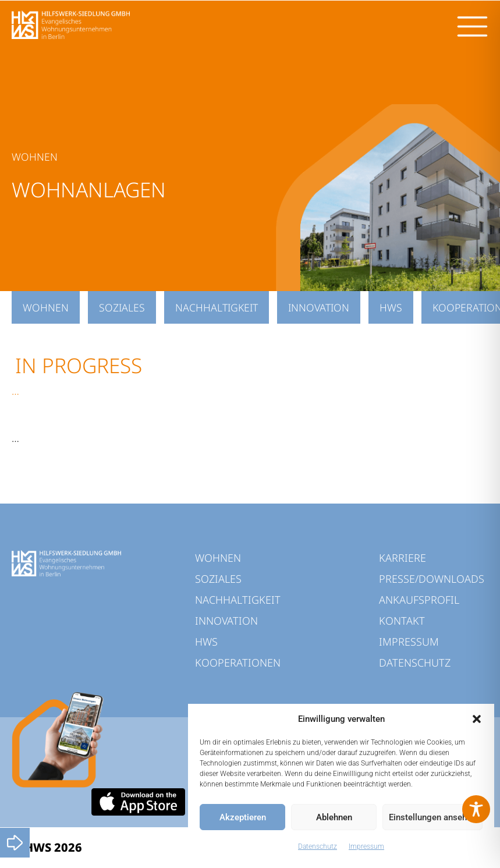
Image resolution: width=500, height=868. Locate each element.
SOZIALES (122, 307)
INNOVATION (319, 307)
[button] (477, 719)
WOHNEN (46, 307)
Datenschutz (318, 846)
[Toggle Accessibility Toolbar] (476, 809)
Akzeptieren (243, 817)
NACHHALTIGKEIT (217, 307)
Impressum (366, 846)
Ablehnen (334, 817)
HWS (391, 307)
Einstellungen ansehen (432, 817)
